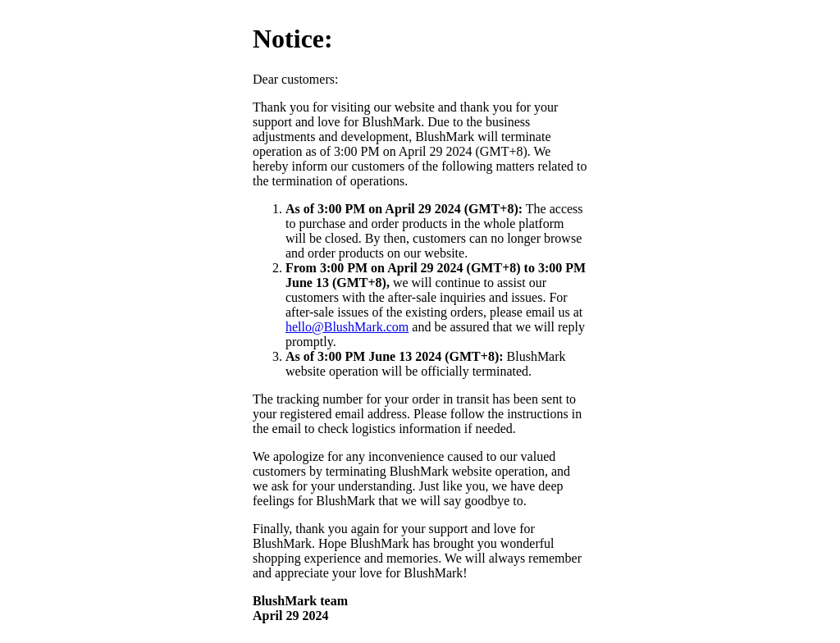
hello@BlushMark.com (347, 327)
